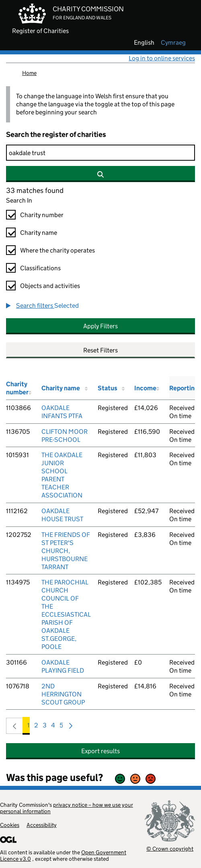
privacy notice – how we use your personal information (67, 808)
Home (29, 73)
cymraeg (173, 43)
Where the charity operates (57, 250)
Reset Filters (100, 350)
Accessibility (42, 825)
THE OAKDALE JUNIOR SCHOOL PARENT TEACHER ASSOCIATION (62, 475)
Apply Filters (100, 326)
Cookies (10, 825)
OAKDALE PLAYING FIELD (63, 666)
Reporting (184, 388)
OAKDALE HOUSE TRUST (62, 515)
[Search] (100, 153)
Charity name (39, 233)
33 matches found (35, 191)
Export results (100, 751)
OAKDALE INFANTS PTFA (62, 412)
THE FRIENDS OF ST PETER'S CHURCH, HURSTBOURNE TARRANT (66, 551)
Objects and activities (50, 286)
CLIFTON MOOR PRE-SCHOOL (65, 436)
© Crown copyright (170, 848)
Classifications (40, 268)
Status (108, 388)
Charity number (42, 215)
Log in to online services (162, 58)
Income (145, 388)
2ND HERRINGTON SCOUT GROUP (63, 694)
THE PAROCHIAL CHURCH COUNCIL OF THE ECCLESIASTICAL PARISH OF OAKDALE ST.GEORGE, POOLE (66, 614)
